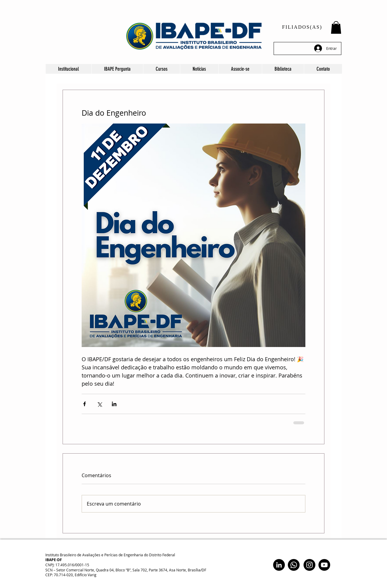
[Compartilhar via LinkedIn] (114, 404)
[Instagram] (309, 565)
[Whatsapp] (294, 565)
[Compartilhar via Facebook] (85, 404)
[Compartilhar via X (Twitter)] (99, 404)
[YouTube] (324, 565)
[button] (336, 27)
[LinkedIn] (279, 565)
